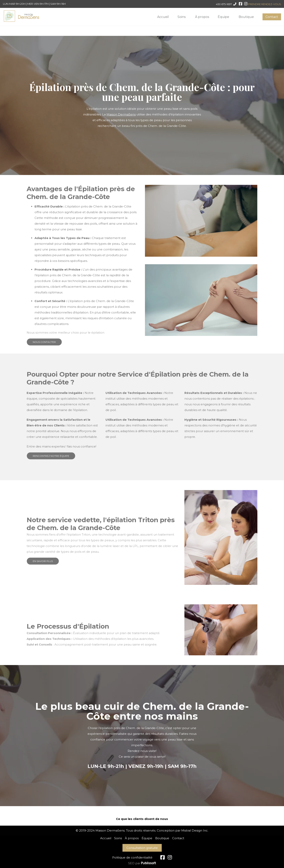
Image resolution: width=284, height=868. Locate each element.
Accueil (163, 17)
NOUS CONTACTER (44, 342)
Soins (182, 17)
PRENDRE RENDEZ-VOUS (265, 4)
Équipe (223, 17)
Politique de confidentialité (132, 857)
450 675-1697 (224, 4)
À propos (202, 17)
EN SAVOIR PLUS (43, 561)
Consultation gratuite (142, 848)
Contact (272, 17)
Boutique (246, 17)
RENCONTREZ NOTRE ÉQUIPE (51, 456)
